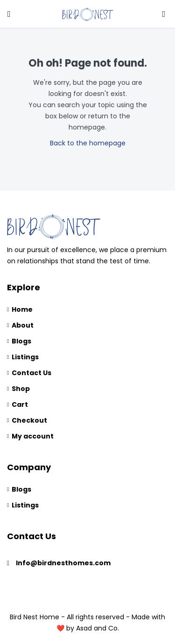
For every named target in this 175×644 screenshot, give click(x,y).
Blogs (21, 341)
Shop (21, 389)
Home (22, 309)
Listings (25, 357)
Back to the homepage (88, 143)
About (23, 325)
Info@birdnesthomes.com (63, 563)
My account (33, 436)
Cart (20, 404)
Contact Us (31, 373)
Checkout (29, 420)
